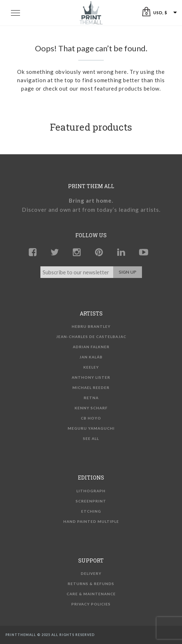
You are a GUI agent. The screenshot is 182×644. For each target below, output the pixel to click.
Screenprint (91, 501)
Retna (91, 398)
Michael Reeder (91, 387)
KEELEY (91, 367)
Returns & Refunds (91, 584)
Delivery (91, 573)
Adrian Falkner (91, 347)
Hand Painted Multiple (91, 521)
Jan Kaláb (91, 357)
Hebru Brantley (91, 326)
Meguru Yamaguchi (91, 428)
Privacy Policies (91, 604)
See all (91, 438)
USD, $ (160, 13)
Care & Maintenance (91, 594)
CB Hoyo (91, 418)
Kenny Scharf (91, 408)
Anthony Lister (91, 377)
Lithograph (91, 491)
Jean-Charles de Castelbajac (91, 337)
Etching (91, 511)
